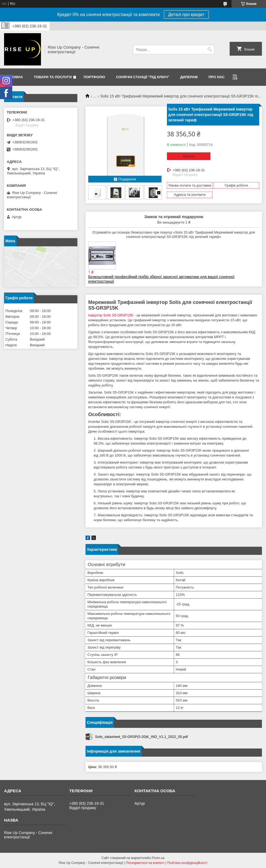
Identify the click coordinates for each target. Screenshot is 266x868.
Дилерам (189, 77)
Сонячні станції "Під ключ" (143, 77)
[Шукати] (210, 50)
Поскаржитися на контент (145, 863)
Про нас (216, 77)
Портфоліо (94, 77)
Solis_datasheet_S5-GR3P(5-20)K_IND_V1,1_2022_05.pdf (141, 737)
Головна (14, 77)
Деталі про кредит (186, 15)
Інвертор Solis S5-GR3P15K (111, 315)
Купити (189, 156)
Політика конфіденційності (187, 863)
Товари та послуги (53, 77)
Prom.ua (158, 858)
